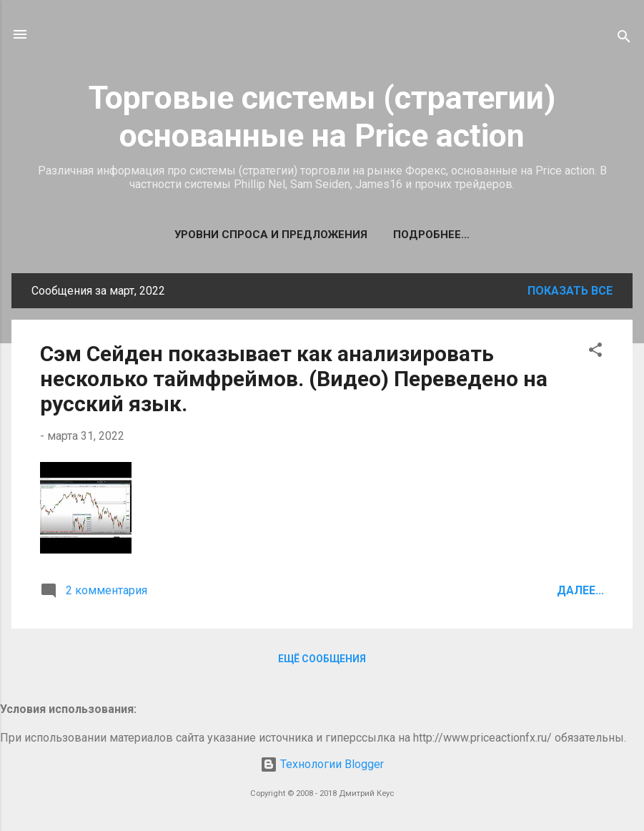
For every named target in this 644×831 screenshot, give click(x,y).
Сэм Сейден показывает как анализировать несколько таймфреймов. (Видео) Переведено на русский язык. (294, 379)
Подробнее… (431, 235)
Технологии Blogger (322, 764)
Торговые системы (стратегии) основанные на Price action (322, 117)
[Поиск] (624, 39)
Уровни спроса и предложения (271, 235)
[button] (595, 352)
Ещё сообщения (322, 659)
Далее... (580, 590)
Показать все (570, 291)
